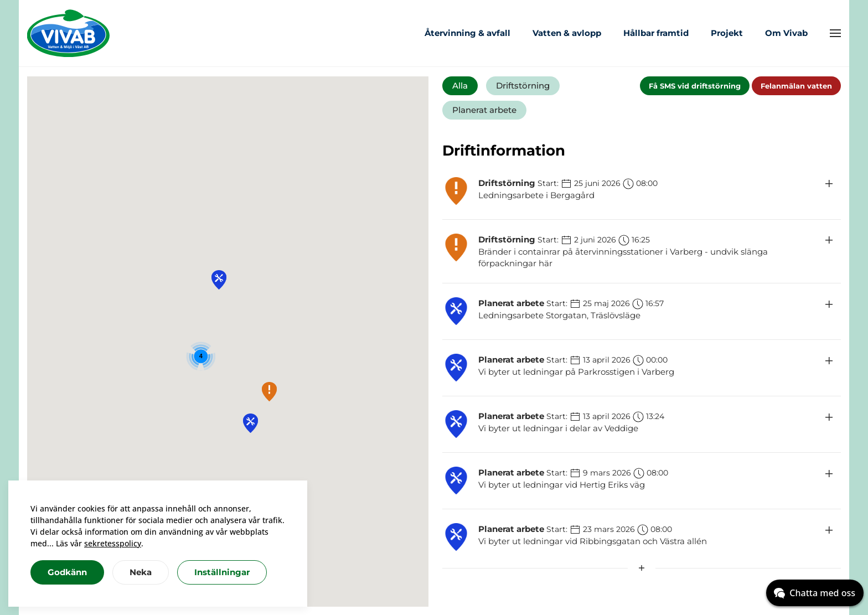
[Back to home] (69, 33)
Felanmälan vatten (796, 86)
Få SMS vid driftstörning (695, 86)
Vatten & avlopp (567, 33)
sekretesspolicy (113, 543)
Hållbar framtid (656, 33)
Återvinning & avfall (467, 33)
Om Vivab (786, 33)
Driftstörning (523, 86)
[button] (835, 33)
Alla (460, 86)
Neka (141, 572)
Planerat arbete (484, 110)
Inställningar (222, 572)
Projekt (727, 33)
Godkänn (67, 572)
